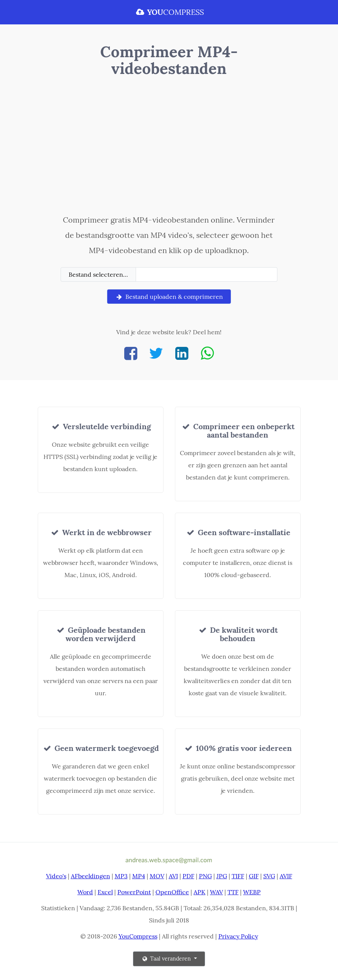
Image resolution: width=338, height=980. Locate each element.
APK (199, 892)
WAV (216, 892)
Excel (105, 892)
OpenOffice (172, 892)
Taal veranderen (167, 959)
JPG (222, 876)
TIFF (238, 876)
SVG (269, 876)
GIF (254, 876)
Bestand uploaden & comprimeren (169, 297)
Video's (56, 876)
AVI (173, 876)
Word (85, 892)
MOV (157, 876)
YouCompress (138, 936)
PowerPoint (134, 892)
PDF (188, 876)
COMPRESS (169, 12)
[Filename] (207, 274)
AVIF (286, 876)
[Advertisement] (169, 148)
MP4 (139, 876)
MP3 (121, 876)
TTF (233, 892)
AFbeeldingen (91, 876)
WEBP (252, 892)
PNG (205, 876)
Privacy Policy (238, 936)
